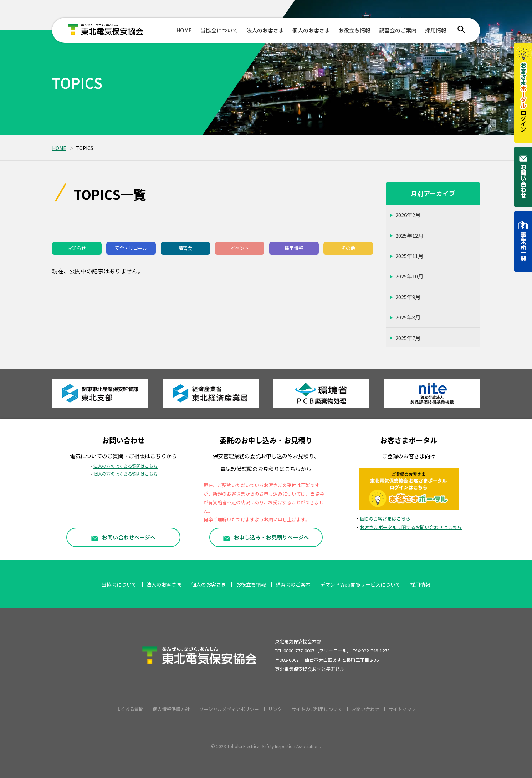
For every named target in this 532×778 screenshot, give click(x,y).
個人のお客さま (311, 30)
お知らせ (77, 248)
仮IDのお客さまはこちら (385, 519)
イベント (240, 248)
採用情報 (436, 30)
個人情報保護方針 (171, 709)
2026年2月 (408, 215)
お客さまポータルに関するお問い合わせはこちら (411, 527)
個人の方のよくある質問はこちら (126, 474)
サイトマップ (402, 709)
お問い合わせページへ (123, 537)
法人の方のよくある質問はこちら (126, 466)
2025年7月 (408, 338)
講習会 (185, 248)
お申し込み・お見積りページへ (266, 537)
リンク (275, 709)
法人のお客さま (265, 30)
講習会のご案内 (398, 30)
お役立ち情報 (354, 30)
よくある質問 (130, 709)
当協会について (219, 30)
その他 (348, 248)
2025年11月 (409, 256)
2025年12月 (409, 236)
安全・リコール (131, 248)
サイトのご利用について (317, 709)
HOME (184, 30)
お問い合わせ (365, 709)
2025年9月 (408, 297)
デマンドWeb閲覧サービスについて (360, 584)
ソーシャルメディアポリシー (229, 709)
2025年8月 (408, 317)
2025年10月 (409, 276)
